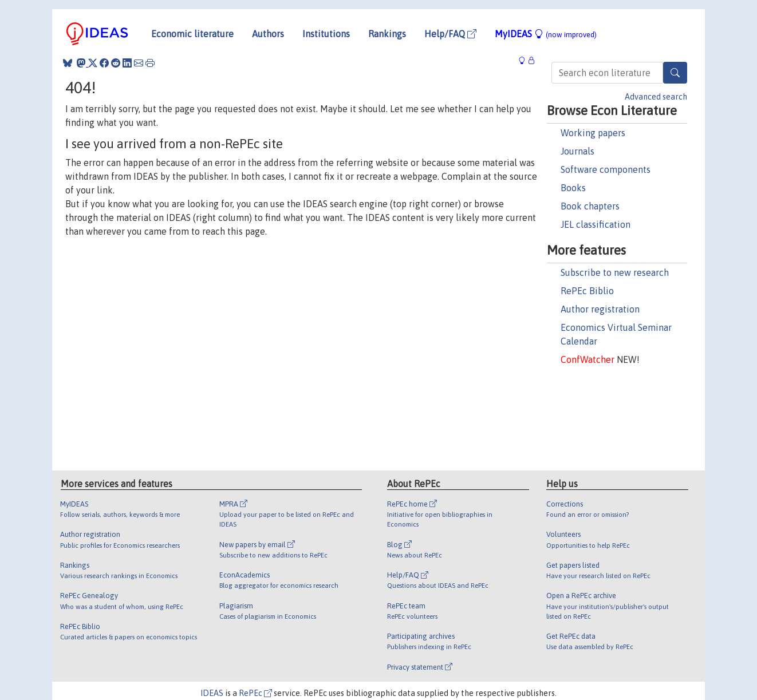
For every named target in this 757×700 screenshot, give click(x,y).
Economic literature (192, 34)
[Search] (675, 73)
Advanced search (656, 97)
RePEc (255, 693)
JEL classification (596, 224)
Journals (577, 151)
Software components (606, 169)
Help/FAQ (450, 34)
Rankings (387, 34)
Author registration (600, 309)
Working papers (593, 133)
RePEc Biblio (587, 291)
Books (573, 188)
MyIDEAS (546, 34)
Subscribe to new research (615, 272)
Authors (268, 34)
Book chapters (590, 206)
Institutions (326, 34)
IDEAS (212, 693)
